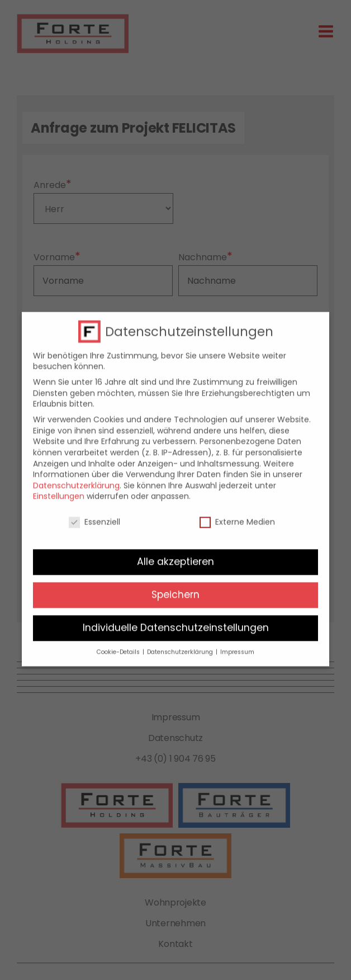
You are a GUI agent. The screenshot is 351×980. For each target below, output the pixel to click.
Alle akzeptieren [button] (175, 554)
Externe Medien (237, 515)
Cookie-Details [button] (119, 644)
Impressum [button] (237, 644)
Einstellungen (59, 489)
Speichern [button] (175, 587)
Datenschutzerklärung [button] (181, 644)
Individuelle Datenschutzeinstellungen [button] (176, 620)
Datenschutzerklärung (76, 477)
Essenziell (94, 515)
